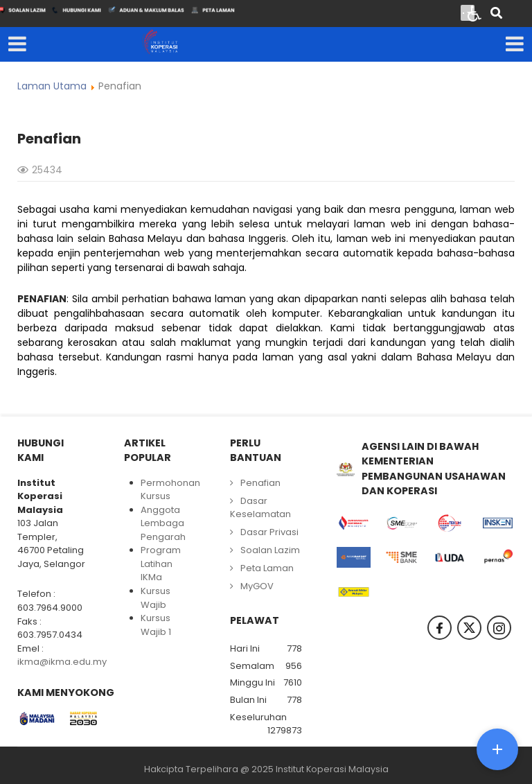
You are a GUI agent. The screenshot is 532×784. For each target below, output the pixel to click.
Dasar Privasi (269, 532)
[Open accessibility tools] (475, 12)
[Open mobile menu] (17, 44)
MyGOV (257, 586)
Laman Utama (52, 86)
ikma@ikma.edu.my (62, 662)
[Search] (496, 14)
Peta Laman (267, 568)
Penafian (260, 483)
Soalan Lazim (270, 550)
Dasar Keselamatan (260, 508)
